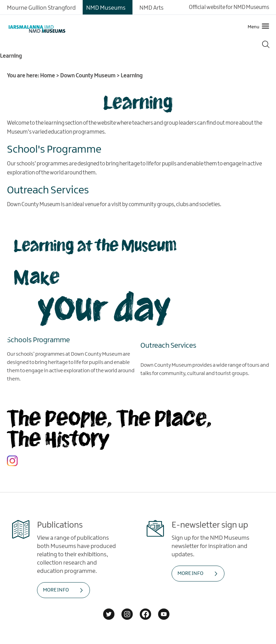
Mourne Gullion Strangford (41, 8)
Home (48, 76)
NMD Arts (151, 8)
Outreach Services (168, 346)
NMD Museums (106, 8)
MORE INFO (56, 590)
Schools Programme (38, 340)
